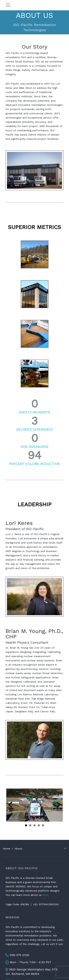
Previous (12, 805)
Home (6, 849)
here (45, 895)
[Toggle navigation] (8, 5)
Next (57, 805)
